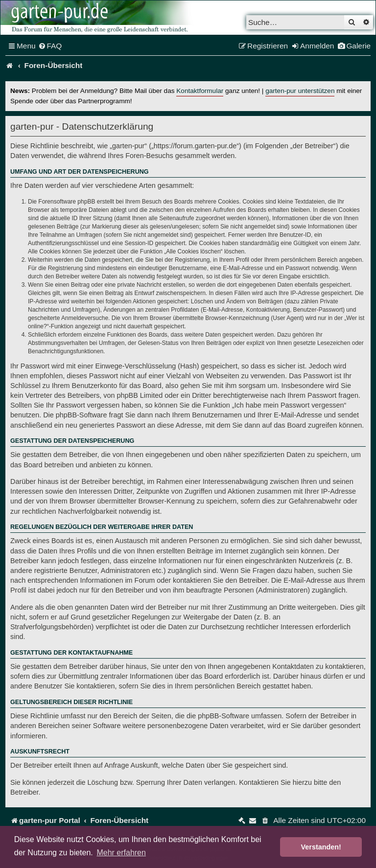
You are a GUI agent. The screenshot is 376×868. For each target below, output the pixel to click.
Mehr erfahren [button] (121, 853)
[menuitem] (50, 46)
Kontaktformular (200, 91)
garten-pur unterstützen (300, 91)
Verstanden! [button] (321, 847)
